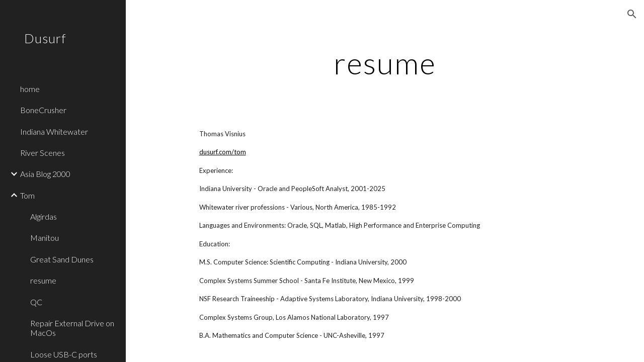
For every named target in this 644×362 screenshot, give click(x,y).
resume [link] (43, 280)
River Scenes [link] (43, 153)
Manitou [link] (45, 238)
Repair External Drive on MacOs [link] (72, 328)
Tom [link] (27, 195)
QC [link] (36, 302)
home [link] (30, 89)
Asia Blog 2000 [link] (45, 174)
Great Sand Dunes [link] (62, 259)
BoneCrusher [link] (43, 110)
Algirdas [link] (44, 216)
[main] (385, 63)
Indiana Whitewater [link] (54, 131)
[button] (632, 14)
